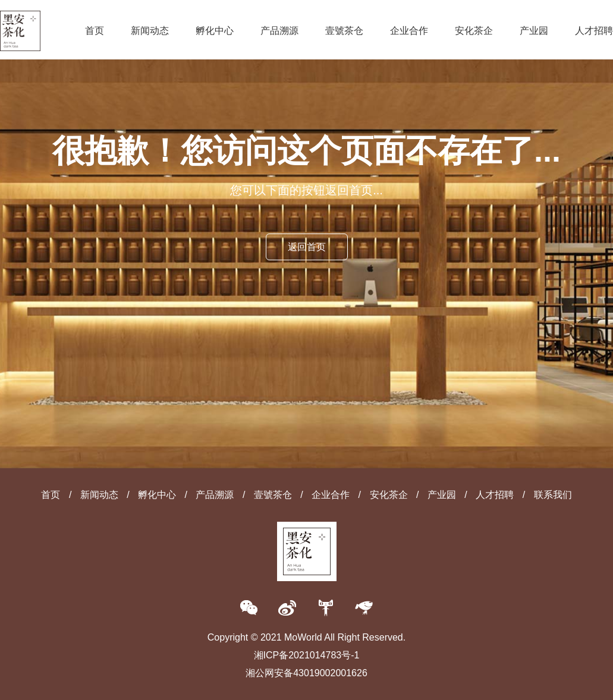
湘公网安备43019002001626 (306, 673)
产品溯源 (279, 31)
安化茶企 (474, 31)
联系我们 (553, 495)
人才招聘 (594, 31)
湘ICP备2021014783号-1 (307, 655)
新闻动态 (150, 31)
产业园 (534, 31)
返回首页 (307, 247)
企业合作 (409, 31)
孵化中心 (215, 31)
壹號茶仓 (344, 31)
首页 (95, 31)
